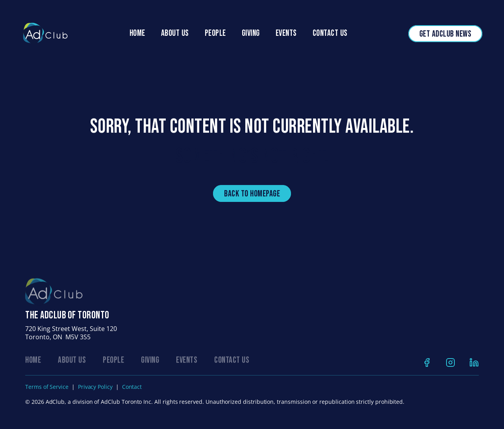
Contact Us (330, 33)
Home (137, 33)
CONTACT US (232, 362)
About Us (175, 33)
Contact (132, 387)
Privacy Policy (95, 387)
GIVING (150, 362)
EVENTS (187, 362)
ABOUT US (72, 362)
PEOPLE (113, 362)
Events (286, 33)
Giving (251, 33)
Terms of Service (47, 387)
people (215, 33)
